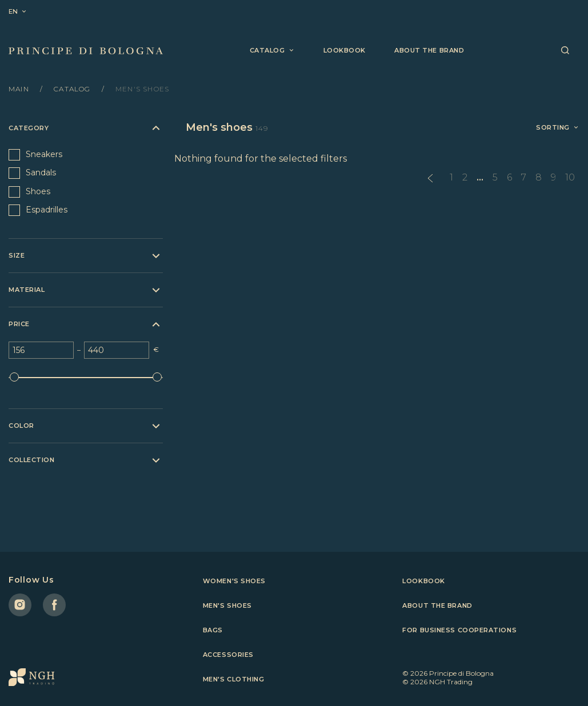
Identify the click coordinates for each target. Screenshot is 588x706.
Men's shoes (227, 605)
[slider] (14, 377)
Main (20, 89)
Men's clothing (234, 679)
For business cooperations (459, 630)
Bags (213, 630)
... (480, 177)
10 (570, 177)
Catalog (73, 89)
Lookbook (345, 50)
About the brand (429, 50)
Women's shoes (234, 581)
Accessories (228, 655)
